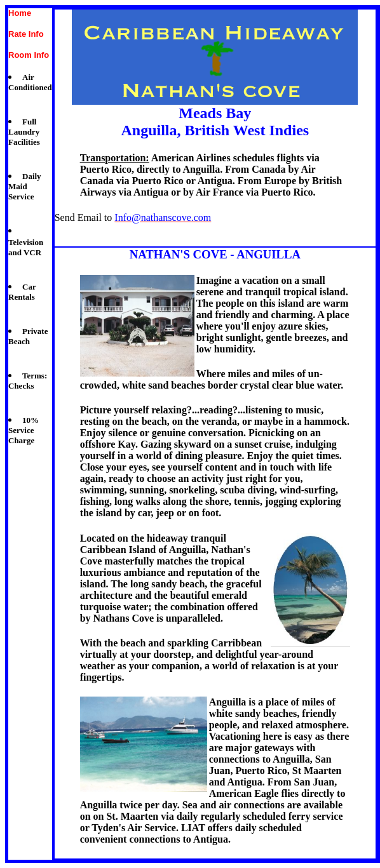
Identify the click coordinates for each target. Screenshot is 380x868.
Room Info (29, 55)
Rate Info (26, 34)
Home (20, 13)
